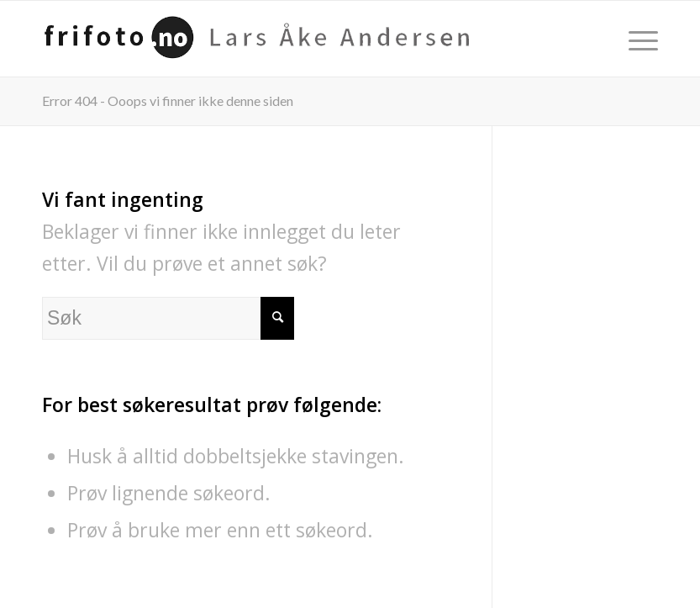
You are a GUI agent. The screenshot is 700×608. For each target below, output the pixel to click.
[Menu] (635, 39)
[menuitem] (635, 39)
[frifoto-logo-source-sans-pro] (263, 39)
